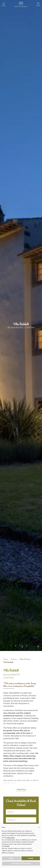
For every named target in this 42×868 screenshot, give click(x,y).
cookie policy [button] (10, 838)
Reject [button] (11, 858)
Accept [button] (31, 858)
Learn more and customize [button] (21, 863)
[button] (27, 646)
